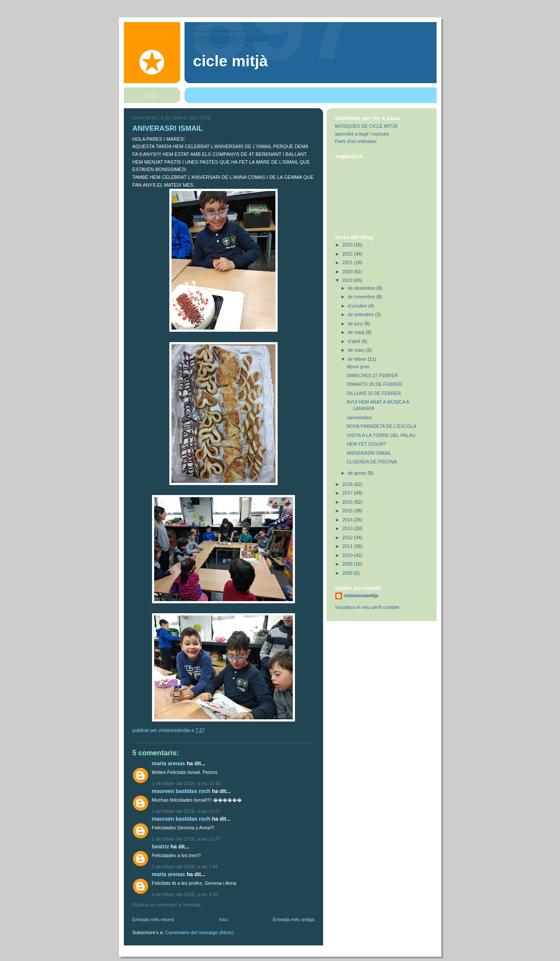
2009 (348, 564)
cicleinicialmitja (361, 595)
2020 (348, 272)
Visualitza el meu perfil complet (367, 607)
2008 (348, 573)
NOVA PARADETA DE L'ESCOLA (381, 426)
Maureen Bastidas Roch (181, 791)
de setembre (361, 314)
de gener (358, 473)
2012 (348, 537)
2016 (348, 502)
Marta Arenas (169, 764)
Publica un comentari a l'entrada (167, 905)
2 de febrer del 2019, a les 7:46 (185, 867)
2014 (348, 520)
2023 (348, 245)
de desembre (362, 288)
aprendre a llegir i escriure (362, 134)
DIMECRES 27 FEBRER (372, 375)
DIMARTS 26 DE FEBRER (374, 384)
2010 (348, 555)
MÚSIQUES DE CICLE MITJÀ (366, 126)
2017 (348, 493)
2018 (348, 484)
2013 (348, 528)
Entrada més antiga (294, 919)
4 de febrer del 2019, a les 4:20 (185, 894)
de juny (356, 324)
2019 (348, 280)
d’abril (355, 341)
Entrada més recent (153, 919)
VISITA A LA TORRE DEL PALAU (381, 435)
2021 (348, 262)
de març (357, 350)
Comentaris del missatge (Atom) (199, 932)
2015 (348, 511)
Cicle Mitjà (231, 61)
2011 (348, 546)
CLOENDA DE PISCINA (372, 462)
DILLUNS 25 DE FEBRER (374, 393)
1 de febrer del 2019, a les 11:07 (186, 811)
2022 (348, 254)
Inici (223, 919)
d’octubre (358, 306)
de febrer (358, 359)
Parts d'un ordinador (356, 141)
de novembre (362, 297)
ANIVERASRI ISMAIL (369, 453)
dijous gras (358, 366)
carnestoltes (359, 417)
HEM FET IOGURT (366, 444)
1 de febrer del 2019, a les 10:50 (186, 783)
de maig (357, 332)
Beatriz (161, 847)
